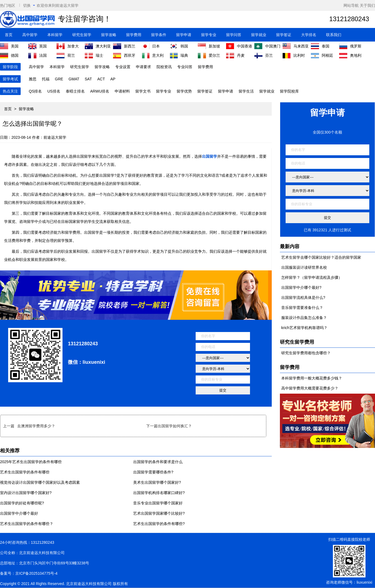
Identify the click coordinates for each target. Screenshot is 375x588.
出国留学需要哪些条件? (153, 472)
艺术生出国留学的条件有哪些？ (27, 524)
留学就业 (259, 35)
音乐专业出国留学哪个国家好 (158, 503)
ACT (101, 79)
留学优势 (184, 91)
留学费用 (134, 35)
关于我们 (367, 5)
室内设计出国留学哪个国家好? (26, 493)
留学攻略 (109, 35)
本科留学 (55, 35)
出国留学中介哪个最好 (19, 513)
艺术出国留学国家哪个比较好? (159, 513)
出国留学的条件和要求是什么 (158, 462)
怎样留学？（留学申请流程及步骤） (312, 277)
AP (113, 79)
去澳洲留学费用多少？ (36, 426)
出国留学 (210, 156)
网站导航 (351, 5)
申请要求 (143, 67)
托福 (46, 79)
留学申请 (184, 35)
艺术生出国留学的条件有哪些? (159, 524)
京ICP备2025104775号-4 (36, 573)
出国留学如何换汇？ (175, 426)
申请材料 (122, 91)
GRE (59, 79)
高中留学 (30, 35)
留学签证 (284, 35)
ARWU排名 (100, 91)
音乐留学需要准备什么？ (302, 308)
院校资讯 (164, 67)
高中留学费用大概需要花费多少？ (310, 388)
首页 (9, 35)
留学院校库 (289, 91)
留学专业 (209, 35)
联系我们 (334, 35)
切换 (29, 5)
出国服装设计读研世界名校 (304, 267)
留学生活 (246, 91)
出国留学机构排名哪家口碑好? (159, 493)
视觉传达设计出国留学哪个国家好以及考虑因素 (40, 482)
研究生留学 (82, 35)
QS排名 (35, 91)
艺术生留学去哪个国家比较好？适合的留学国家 (321, 257)
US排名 (54, 91)
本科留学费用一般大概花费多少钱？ (312, 378)
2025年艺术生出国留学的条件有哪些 (31, 462)
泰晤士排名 (75, 91)
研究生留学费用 (297, 342)
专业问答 (185, 67)
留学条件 (159, 35)
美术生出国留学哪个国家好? (157, 482)
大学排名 (309, 35)
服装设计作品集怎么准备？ (304, 318)
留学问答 (234, 35)
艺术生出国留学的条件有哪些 (25, 472)
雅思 (33, 79)
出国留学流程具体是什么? (303, 298)
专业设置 (123, 67)
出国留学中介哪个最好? (301, 287)
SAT (88, 79)
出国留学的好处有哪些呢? (22, 503)
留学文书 (143, 91)
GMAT (74, 79)
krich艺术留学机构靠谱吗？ (304, 328)
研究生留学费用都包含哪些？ (306, 353)
